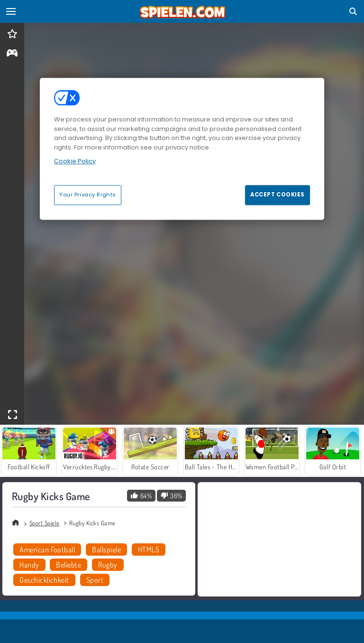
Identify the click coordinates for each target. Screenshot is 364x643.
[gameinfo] (12, 54)
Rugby (108, 565)
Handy (29, 565)
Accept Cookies (278, 195)
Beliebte (68, 565)
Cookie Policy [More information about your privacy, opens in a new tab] (75, 161)
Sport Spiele (45, 523)
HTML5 (149, 550)
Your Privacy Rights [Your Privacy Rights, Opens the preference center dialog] (88, 195)
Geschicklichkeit (44, 580)
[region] (182, 149)
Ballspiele (106, 550)
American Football (47, 550)
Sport (95, 580)
